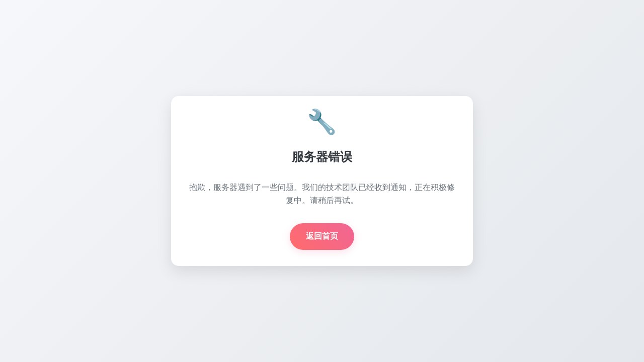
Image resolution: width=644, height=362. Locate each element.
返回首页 (322, 236)
